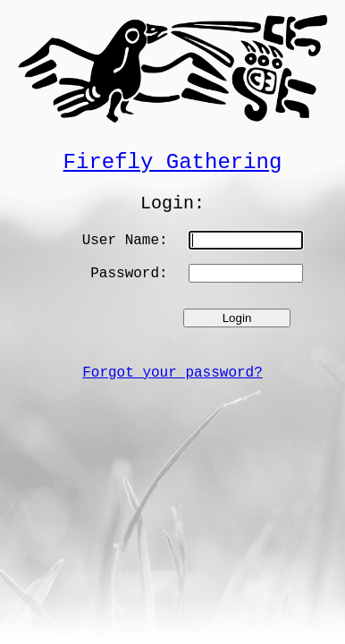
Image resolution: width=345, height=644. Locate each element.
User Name (121, 241)
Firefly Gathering (173, 162)
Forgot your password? (172, 373)
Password (125, 274)
